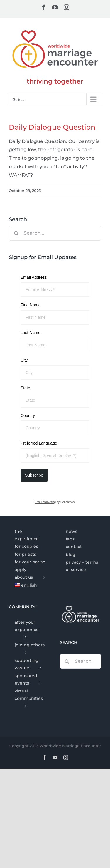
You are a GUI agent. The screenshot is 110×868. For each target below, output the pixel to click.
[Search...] (55, 233)
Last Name (31, 333)
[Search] (16, 233)
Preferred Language (39, 443)
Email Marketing (45, 502)
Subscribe (34, 475)
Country (28, 415)
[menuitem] (29, 585)
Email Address (34, 277)
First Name (31, 305)
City (24, 360)
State (25, 388)
